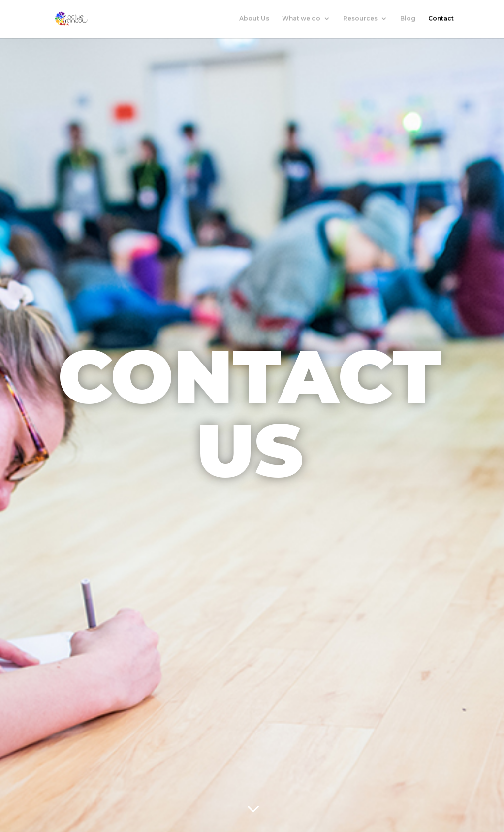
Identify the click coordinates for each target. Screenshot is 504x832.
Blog (408, 19)
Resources (360, 19)
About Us (254, 19)
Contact (441, 19)
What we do (301, 19)
